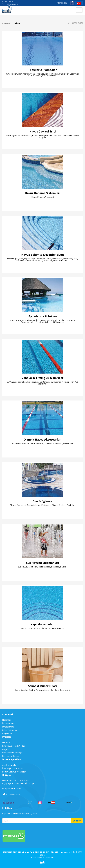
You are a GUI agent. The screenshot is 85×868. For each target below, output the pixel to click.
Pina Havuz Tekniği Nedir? (14, 746)
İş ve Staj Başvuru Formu (13, 768)
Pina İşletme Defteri (11, 756)
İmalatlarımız (8, 723)
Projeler (6, 749)
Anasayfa (6, 23)
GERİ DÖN (77, 23)
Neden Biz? (7, 742)
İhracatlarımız (8, 727)
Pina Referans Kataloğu (12, 753)
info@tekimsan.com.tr (12, 789)
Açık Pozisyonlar (9, 765)
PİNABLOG (62, 3)
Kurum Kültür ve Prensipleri (14, 772)
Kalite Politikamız (10, 730)
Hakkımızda (7, 720)
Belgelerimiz (8, 2)
